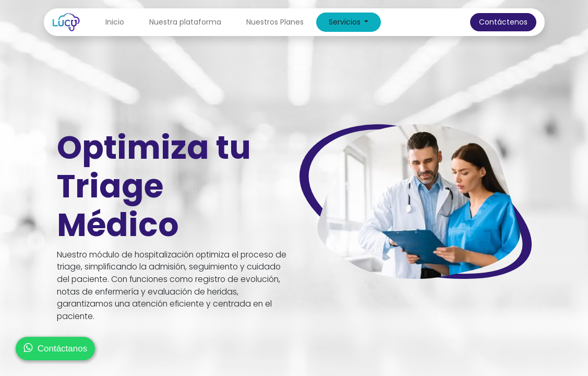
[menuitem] (115, 22)
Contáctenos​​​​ (503, 22)
